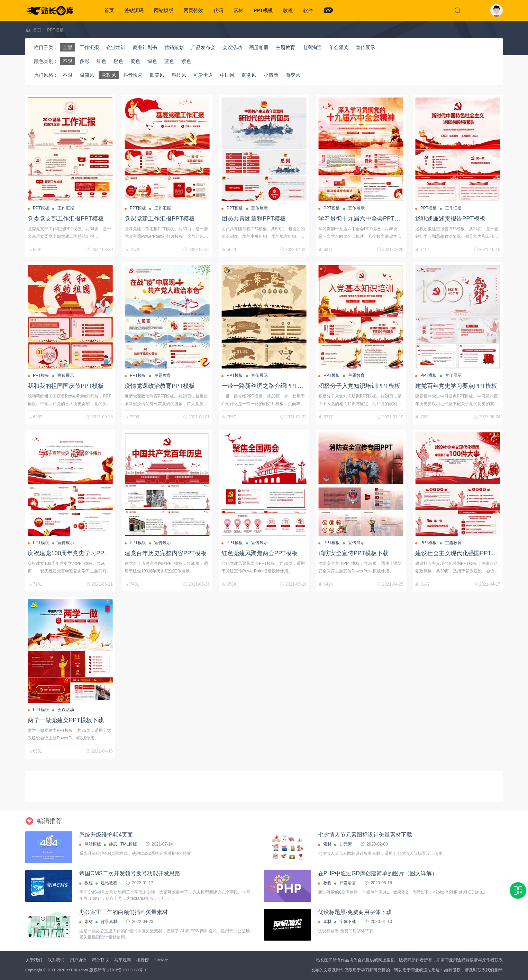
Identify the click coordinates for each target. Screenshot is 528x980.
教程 (288, 10)
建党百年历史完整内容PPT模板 (166, 553)
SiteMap (161, 960)
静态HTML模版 (123, 844)
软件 (308, 10)
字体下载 (348, 922)
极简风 (87, 75)
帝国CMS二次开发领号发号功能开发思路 (130, 873)
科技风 (179, 75)
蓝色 (169, 61)
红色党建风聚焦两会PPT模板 (260, 553)
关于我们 (34, 960)
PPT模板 (263, 10)
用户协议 (78, 960)
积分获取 (100, 960)
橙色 (118, 61)
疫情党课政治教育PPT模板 (160, 386)
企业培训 (116, 47)
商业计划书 (145, 47)
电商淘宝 (312, 47)
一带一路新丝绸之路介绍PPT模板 (265, 386)
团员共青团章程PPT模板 (254, 219)
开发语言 (348, 883)
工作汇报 (89, 47)
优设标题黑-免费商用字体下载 (355, 912)
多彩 (84, 61)
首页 (109, 10)
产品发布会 (203, 47)
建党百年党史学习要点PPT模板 (456, 386)
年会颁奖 (339, 47)
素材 (238, 10)
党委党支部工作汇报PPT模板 (66, 219)
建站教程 (109, 883)
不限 (67, 61)
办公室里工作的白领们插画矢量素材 (124, 912)
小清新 (271, 75)
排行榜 (143, 960)
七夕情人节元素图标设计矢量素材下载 (365, 835)
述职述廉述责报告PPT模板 (450, 219)
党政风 (109, 75)
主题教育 (285, 47)
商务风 (249, 75)
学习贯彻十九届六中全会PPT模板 (362, 219)
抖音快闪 (133, 75)
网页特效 (193, 10)
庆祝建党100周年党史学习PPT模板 (74, 553)
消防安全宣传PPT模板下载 (353, 553)
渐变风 (293, 75)
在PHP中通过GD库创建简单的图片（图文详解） (378, 873)
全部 (67, 47)
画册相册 (259, 47)
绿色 (152, 61)
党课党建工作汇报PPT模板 (160, 219)
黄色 (135, 61)
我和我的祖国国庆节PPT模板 (66, 386)
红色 (101, 61)
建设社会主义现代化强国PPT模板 (459, 553)
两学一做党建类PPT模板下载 (66, 720)
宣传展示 (365, 47)
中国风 (227, 75)
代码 (218, 10)
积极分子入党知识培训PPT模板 (359, 386)
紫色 (186, 61)
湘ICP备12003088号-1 (127, 970)
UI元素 (346, 844)
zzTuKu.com (77, 970)
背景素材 (109, 922)
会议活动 (232, 47)
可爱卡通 (203, 75)
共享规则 (122, 960)
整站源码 (134, 10)
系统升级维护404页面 (106, 835)
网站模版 (164, 10)
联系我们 (56, 960)
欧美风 (157, 75)
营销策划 (174, 47)
